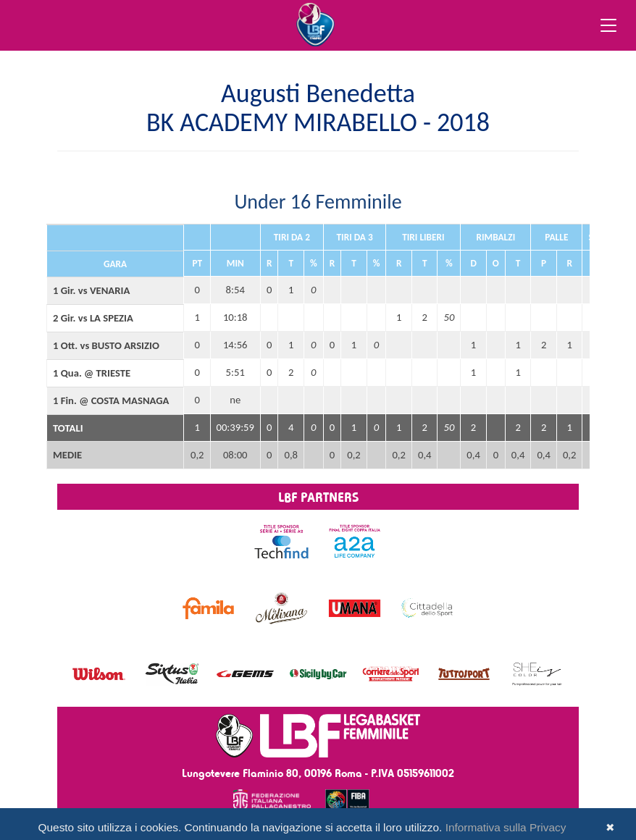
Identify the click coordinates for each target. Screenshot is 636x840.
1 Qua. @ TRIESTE (92, 373)
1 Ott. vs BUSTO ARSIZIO (106, 345)
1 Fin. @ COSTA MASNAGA (111, 400)
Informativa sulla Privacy (506, 827)
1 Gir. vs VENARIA (91, 290)
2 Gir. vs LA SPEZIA (93, 318)
